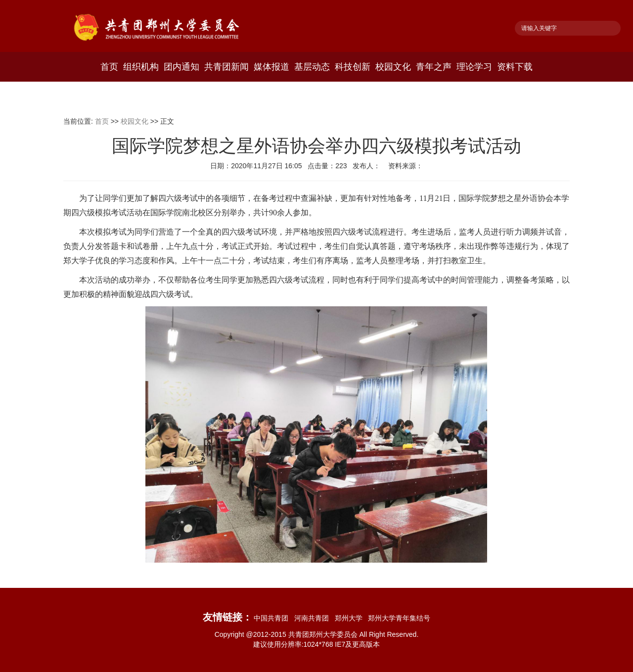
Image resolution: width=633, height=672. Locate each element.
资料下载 (515, 67)
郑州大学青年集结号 (399, 618)
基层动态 (312, 67)
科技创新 (353, 67)
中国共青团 (273, 618)
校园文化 (393, 67)
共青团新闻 (226, 67)
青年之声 (434, 67)
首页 (109, 67)
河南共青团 (314, 618)
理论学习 (474, 67)
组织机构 (141, 67)
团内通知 (181, 67)
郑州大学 (351, 618)
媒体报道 (271, 67)
